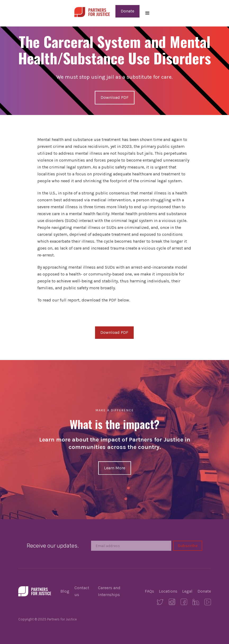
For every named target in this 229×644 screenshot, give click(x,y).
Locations (168, 591)
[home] (92, 11)
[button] (147, 13)
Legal (187, 591)
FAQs (149, 591)
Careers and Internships (109, 591)
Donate (127, 11)
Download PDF (115, 97)
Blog (65, 591)
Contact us (82, 591)
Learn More (115, 468)
